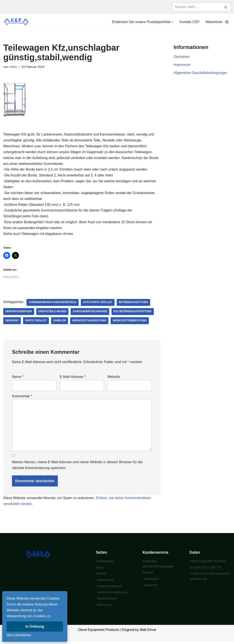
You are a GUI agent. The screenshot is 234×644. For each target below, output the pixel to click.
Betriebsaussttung (134, 304)
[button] (173, 22)
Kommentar (22, 397)
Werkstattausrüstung (90, 322)
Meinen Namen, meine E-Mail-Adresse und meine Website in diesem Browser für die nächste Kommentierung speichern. (77, 467)
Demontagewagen (19, 313)
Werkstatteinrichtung (130, 322)
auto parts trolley (98, 304)
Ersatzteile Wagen (53, 313)
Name (18, 378)
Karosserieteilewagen (90, 313)
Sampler (60, 322)
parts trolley (36, 322)
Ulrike (13, 67)
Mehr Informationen (19, 635)
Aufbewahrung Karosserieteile (53, 304)
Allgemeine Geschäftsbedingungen (201, 73)
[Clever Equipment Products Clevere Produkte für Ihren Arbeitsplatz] (16, 22)
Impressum (182, 65)
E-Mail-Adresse (73, 378)
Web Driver (148, 632)
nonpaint (12, 322)
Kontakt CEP (189, 22)
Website (114, 378)
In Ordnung (35, 626)
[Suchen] (196, 7)
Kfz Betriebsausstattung (133, 313)
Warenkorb (214, 22)
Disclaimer (182, 57)
